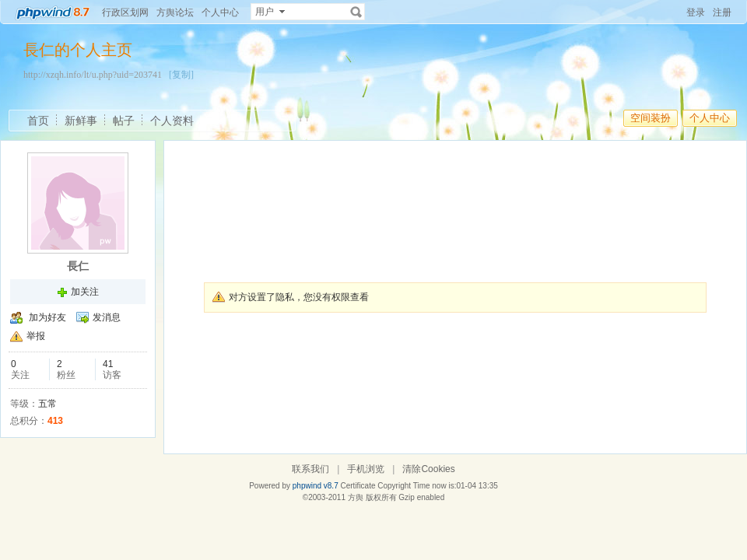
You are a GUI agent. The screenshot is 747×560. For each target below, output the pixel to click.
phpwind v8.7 (316, 486)
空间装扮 (651, 118)
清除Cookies (428, 469)
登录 (696, 12)
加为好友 (47, 317)
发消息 (107, 317)
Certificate (358, 486)
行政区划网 (125, 12)
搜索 (356, 12)
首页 (38, 121)
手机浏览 (366, 469)
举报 (36, 336)
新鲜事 (81, 121)
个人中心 (220, 12)
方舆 (356, 497)
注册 (722, 12)
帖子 (124, 121)
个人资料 (172, 121)
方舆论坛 (175, 12)
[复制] (181, 75)
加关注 (85, 292)
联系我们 (310, 469)
